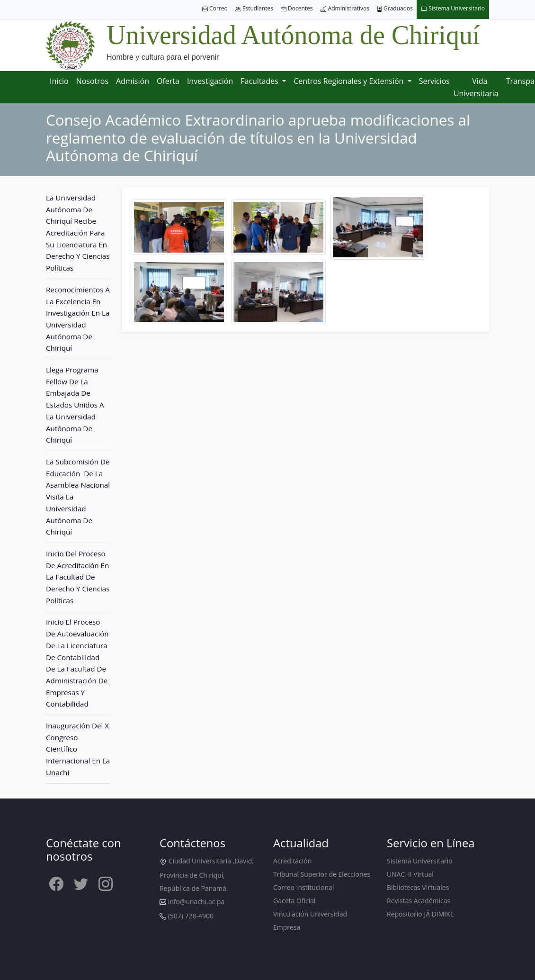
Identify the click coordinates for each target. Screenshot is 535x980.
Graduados (395, 9)
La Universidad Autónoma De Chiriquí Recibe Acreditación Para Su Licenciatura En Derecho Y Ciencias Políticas (78, 233)
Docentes (297, 9)
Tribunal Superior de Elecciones (322, 874)
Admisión (133, 81)
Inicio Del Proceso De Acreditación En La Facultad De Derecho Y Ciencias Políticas (78, 577)
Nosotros (92, 81)
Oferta (168, 81)
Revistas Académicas (419, 901)
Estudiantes (254, 9)
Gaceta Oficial (294, 901)
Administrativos (345, 9)
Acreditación (292, 861)
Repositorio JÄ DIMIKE (420, 914)
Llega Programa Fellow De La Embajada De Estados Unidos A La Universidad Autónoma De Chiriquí (75, 405)
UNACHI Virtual (410, 874)
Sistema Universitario (453, 9)
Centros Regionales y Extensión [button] (349, 81)
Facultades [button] (260, 81)
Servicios (434, 81)
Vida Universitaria (476, 87)
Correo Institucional (303, 887)
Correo (215, 9)
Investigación (210, 81)
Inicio (59, 81)
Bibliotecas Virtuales (418, 887)
